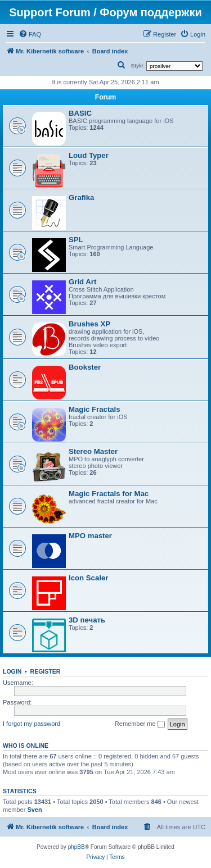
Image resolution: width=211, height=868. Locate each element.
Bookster (85, 367)
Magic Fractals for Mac (109, 494)
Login (12, 671)
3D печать (87, 620)
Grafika (81, 197)
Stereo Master (93, 451)
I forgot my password (32, 724)
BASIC (80, 113)
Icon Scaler (88, 578)
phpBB (77, 847)
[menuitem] (30, 34)
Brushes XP (89, 324)
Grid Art (82, 282)
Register (46, 671)
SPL (76, 240)
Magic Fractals (95, 409)
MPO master (90, 536)
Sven (34, 810)
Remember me (140, 724)
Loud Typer (89, 155)
